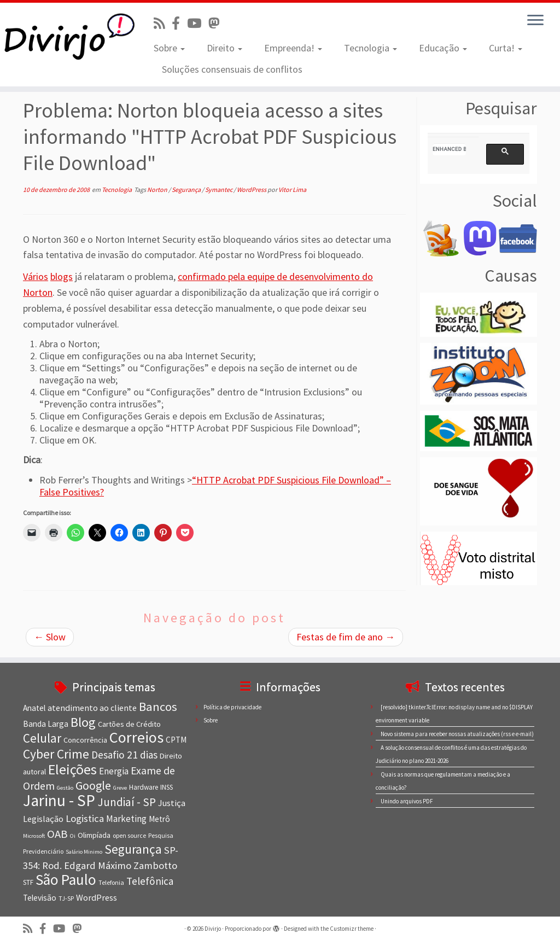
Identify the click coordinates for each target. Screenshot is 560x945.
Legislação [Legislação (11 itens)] (43, 819)
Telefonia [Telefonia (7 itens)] (111, 882)
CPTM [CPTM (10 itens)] (176, 740)
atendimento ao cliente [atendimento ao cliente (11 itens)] (92, 708)
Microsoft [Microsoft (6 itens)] (34, 836)
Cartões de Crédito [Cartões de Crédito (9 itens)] (129, 724)
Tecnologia (371, 48)
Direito (224, 48)
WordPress (252, 189)
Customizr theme (352, 929)
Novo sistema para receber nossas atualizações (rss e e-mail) (457, 734)
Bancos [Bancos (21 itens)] (158, 707)
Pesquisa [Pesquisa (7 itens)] (161, 835)
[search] (449, 149)
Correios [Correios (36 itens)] (136, 737)
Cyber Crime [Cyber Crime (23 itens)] (56, 754)
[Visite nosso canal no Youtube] (198, 23)
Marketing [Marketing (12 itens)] (126, 819)
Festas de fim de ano (346, 637)
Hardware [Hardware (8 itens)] (144, 787)
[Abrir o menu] (535, 21)
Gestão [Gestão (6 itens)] (65, 788)
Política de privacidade (232, 707)
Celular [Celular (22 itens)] (42, 738)
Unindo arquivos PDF (407, 801)
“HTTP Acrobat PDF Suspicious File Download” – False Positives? (215, 486)
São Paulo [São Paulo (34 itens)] (66, 879)
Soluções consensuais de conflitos (232, 69)
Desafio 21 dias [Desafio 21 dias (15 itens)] (124, 755)
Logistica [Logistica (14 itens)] (85, 818)
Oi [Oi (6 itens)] (73, 836)
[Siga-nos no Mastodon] (217, 23)
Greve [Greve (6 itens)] (120, 788)
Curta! (506, 48)
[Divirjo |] (66, 36)
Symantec (219, 189)
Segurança (187, 189)
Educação (443, 48)
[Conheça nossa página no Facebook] (179, 23)
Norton (158, 189)
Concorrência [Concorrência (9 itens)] (85, 740)
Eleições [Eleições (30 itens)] (72, 769)
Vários (36, 276)
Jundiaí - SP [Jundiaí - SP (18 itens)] (127, 802)
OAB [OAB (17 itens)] (57, 834)
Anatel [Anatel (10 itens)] (34, 708)
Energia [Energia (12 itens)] (114, 771)
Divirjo (213, 929)
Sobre (169, 48)
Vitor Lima (292, 189)
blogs (62, 276)
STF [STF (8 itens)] (28, 882)
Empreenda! (293, 48)
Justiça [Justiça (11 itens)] (172, 803)
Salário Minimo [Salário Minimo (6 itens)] (84, 852)
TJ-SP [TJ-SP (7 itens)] (66, 898)
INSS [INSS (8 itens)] (167, 787)
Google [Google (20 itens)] (93, 785)
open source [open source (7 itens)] (129, 835)
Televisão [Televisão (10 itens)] (40, 898)
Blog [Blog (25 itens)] (83, 722)
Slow (50, 637)
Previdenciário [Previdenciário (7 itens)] (43, 851)
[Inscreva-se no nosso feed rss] (163, 23)
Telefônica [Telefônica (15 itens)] (150, 881)
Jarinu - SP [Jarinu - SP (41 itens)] (59, 800)
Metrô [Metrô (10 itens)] (159, 819)
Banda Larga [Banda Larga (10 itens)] (46, 724)
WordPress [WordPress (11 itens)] (97, 897)
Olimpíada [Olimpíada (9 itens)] (94, 835)
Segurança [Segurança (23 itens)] (133, 849)
